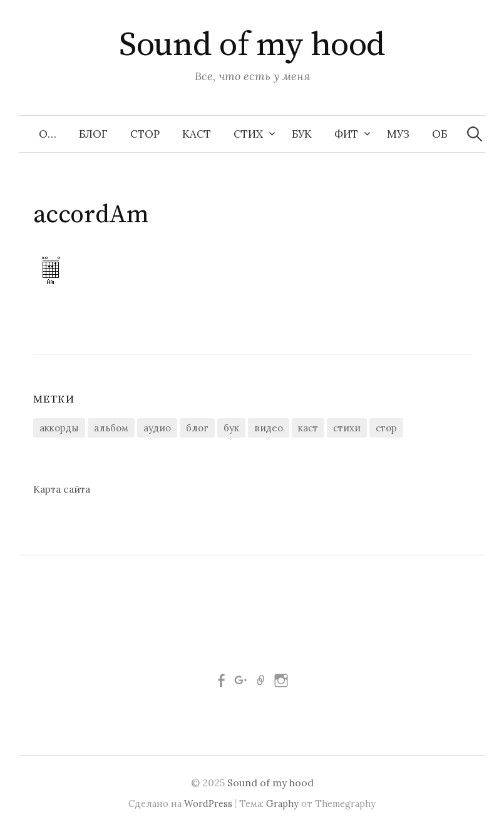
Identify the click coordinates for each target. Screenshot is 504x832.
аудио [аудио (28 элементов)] (157, 428)
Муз (398, 134)
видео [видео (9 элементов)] (269, 428)
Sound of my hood (252, 45)
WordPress (208, 804)
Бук (302, 134)
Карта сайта (62, 489)
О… (48, 134)
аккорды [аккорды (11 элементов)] (59, 428)
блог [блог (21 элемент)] (197, 428)
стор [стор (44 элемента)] (386, 428)
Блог (93, 134)
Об (440, 134)
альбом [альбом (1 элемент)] (111, 428)
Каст (197, 134)
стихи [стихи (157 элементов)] (347, 428)
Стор (145, 134)
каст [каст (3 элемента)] (308, 428)
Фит (346, 134)
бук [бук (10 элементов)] (231, 428)
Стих (248, 134)
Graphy (282, 804)
